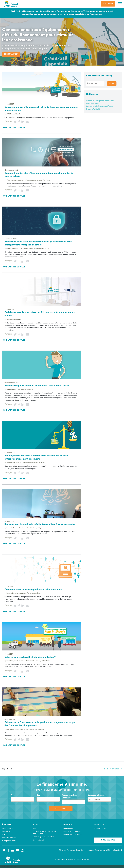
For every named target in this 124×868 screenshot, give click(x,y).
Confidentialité (117, 850)
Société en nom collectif (73, 834)
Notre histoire (7, 828)
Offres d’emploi (100, 828)
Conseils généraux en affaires (99, 106)
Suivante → (116, 769)
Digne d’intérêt (93, 109)
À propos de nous (9, 841)
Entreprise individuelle (72, 831)
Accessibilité (105, 850)
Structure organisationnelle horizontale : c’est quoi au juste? (37, 386)
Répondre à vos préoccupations (88, 850)
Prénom (14, 795)
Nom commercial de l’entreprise (70, 796)
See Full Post (11, 54)
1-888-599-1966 (108, 840)
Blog (34, 828)
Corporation (68, 828)
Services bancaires (9, 838)
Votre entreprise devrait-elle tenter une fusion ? (30, 657)
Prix (4, 834)
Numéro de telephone (96, 795)
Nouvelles (6, 831)
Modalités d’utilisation (67, 850)
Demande (108, 4)
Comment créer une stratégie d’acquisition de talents (33, 589)
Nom (38, 795)
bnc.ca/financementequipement (37, 14)
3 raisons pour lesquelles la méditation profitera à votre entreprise (40, 524)
